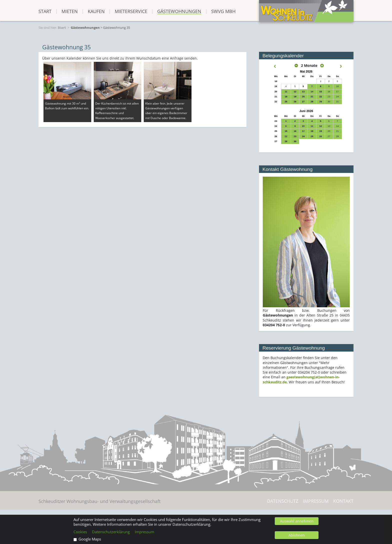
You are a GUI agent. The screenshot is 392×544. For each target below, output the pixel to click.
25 (286, 102)
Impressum (316, 501)
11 (286, 92)
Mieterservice (131, 11)
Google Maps (90, 539)
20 (303, 97)
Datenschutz (283, 501)
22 (320, 97)
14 (312, 92)
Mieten (70, 11)
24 (303, 136)
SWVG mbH (223, 11)
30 (295, 141)
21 (312, 97)
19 (295, 97)
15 (320, 92)
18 (286, 97)
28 (312, 102)
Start (62, 28)
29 (320, 102)
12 (295, 92)
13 (303, 92)
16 (295, 131)
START (45, 11)
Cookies (80, 532)
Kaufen (96, 11)
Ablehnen (297, 535)
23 (295, 136)
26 (295, 102)
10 (303, 126)
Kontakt (343, 501)
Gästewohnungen (179, 11)
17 (303, 131)
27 (303, 102)
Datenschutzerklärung (111, 532)
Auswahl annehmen (297, 521)
